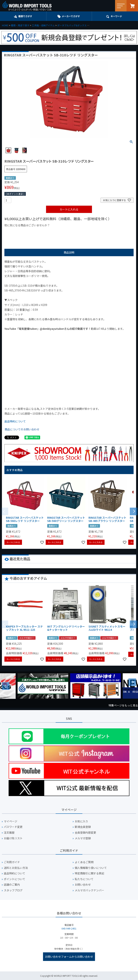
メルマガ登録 (83, 838)
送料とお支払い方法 (16, 868)
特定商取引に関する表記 (89, 873)
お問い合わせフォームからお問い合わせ (69, 957)
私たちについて (84, 879)
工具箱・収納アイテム (43, 25)
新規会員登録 (83, 827)
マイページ (11, 821)
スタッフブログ (13, 890)
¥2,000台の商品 (66, 232)
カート (132, 6)
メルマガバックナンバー (89, 890)
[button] (134, 511)
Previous (6, 686)
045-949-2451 (69, 928)
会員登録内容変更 (85, 833)
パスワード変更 (13, 827)
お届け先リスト (13, 838)
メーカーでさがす (71, 16)
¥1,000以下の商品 (17, 232)
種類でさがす (25, 16)
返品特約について (15, 421)
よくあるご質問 (84, 862)
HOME (5, 25)
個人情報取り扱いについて (91, 868)
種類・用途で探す (20, 25)
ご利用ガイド (12, 862)
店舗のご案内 (12, 885)
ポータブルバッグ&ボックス (72, 25)
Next (132, 682)
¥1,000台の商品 (42, 232)
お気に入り (81, 821)
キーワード (116, 16)
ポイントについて (15, 879)
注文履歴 (9, 833)
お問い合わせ (83, 885)
